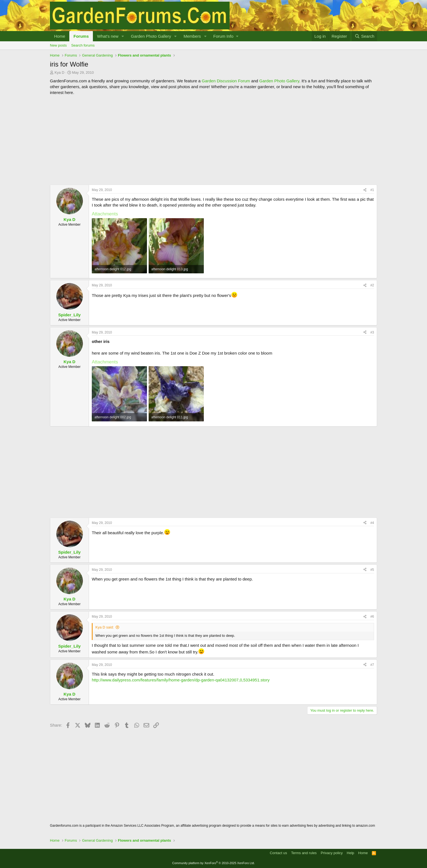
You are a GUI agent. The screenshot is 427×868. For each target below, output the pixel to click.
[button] (123, 36)
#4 (372, 523)
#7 (372, 665)
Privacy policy (332, 853)
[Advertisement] (213, 140)
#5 (372, 570)
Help (351, 853)
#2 (372, 285)
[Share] (365, 190)
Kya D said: (105, 627)
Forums (81, 36)
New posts (58, 45)
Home (60, 36)
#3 (372, 332)
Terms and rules (304, 853)
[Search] (364, 36)
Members (192, 36)
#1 (372, 190)
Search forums (83, 45)
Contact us (278, 853)
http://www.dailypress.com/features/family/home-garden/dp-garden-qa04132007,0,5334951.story (181, 680)
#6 (372, 617)
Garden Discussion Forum (226, 81)
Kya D (59, 72)
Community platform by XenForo (213, 863)
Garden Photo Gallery (151, 36)
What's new (108, 36)
